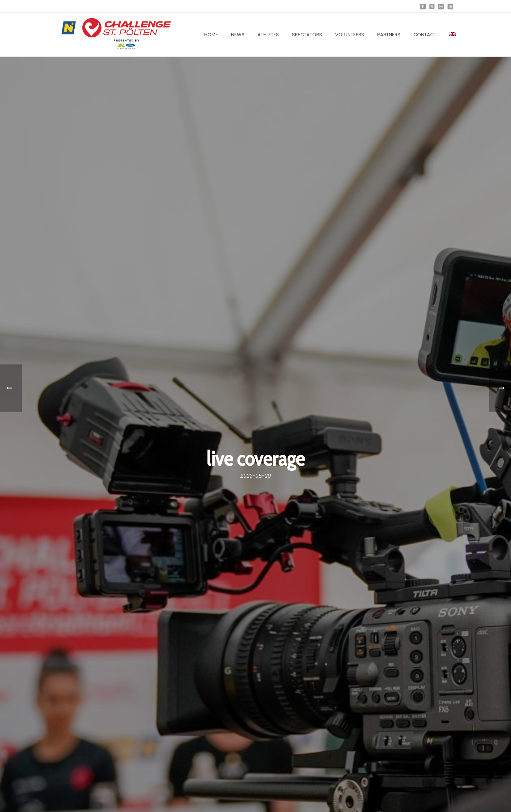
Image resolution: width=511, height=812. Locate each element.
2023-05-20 (256, 476)
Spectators (307, 35)
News (238, 35)
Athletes (268, 35)
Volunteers (350, 35)
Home (211, 35)
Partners (389, 35)
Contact (425, 35)
